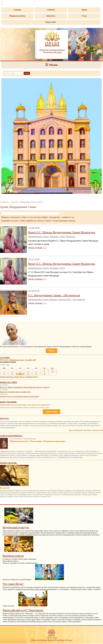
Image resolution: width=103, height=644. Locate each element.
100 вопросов (79, 300)
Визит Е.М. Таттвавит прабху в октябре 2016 (15, 392)
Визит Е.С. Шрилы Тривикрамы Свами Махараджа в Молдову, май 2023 (25, 387)
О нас (84, 16)
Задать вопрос (51, 412)
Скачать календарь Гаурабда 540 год (12, 377)
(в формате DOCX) (32, 377)
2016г (62, 237)
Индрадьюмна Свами (38, 237)
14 (28, 374)
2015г (62, 268)
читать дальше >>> (37, 248)
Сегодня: (5, 358)
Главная (17, 10)
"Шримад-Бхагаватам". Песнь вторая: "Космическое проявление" (38, 441)
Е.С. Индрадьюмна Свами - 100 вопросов (54, 295)
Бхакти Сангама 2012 (60, 300)
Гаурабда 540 (31, 360)
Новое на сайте (9, 382)
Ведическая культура (16, 527)
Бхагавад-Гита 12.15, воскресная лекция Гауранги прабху (20, 396)
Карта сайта (51, 22)
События (51, 10)
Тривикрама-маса (16, 360)
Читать (51, 351)
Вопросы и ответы (17, 16)
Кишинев (54, 237)
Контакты (51, 16)
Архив (84, 10)
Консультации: (8, 402)
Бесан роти (5, 488)
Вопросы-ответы (13, 556)
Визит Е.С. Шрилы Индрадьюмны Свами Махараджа (62, 232)
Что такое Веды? (13, 584)
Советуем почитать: (11, 436)
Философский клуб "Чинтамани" (23, 610)
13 (20, 374)
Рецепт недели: (9, 463)
